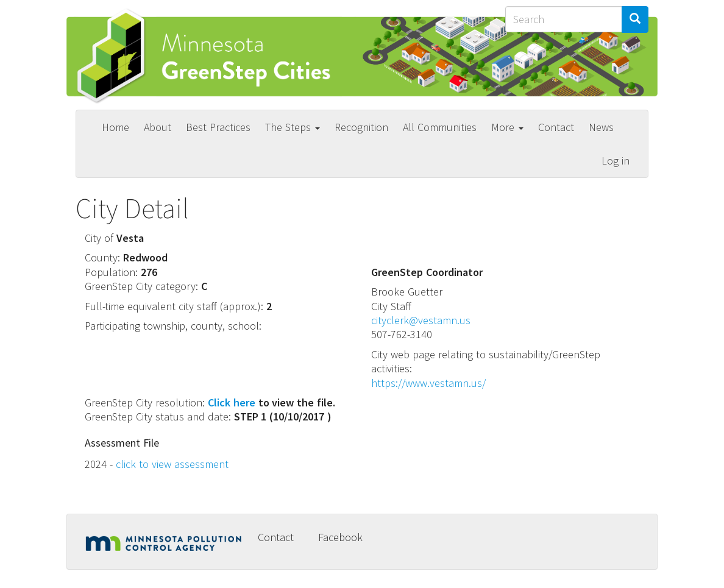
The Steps (293, 127)
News (601, 127)
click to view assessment (172, 464)
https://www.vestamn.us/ (428, 383)
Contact (556, 127)
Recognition (361, 127)
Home (115, 127)
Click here (232, 402)
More (507, 127)
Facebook (340, 537)
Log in (616, 161)
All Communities (440, 127)
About (158, 127)
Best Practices (218, 127)
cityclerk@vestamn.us (421, 320)
